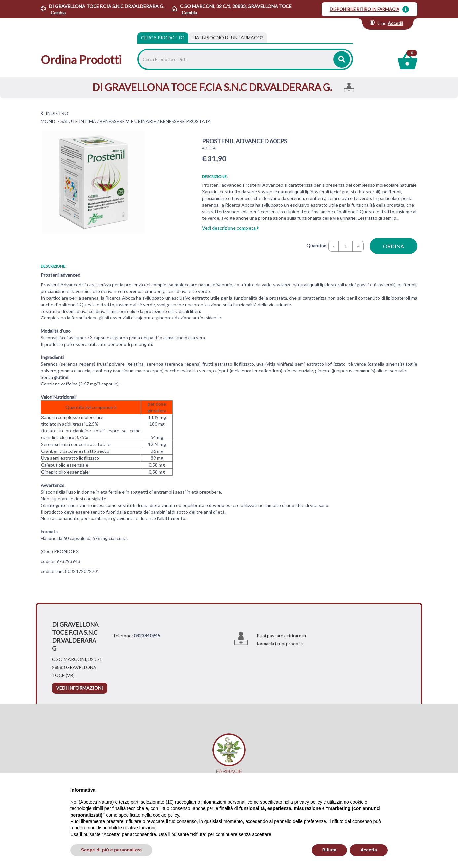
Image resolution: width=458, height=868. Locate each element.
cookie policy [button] (166, 815)
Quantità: (316, 245)
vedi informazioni (80, 688)
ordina (394, 246)
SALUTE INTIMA (78, 121)
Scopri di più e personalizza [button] (111, 850)
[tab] (228, 38)
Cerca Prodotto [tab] (163, 37)
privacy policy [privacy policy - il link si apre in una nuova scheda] (308, 802)
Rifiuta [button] (329, 850)
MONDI (49, 121)
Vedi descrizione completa (230, 228)
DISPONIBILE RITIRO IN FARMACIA (364, 9)
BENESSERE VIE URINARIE (128, 121)
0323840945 (147, 635)
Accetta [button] (369, 850)
